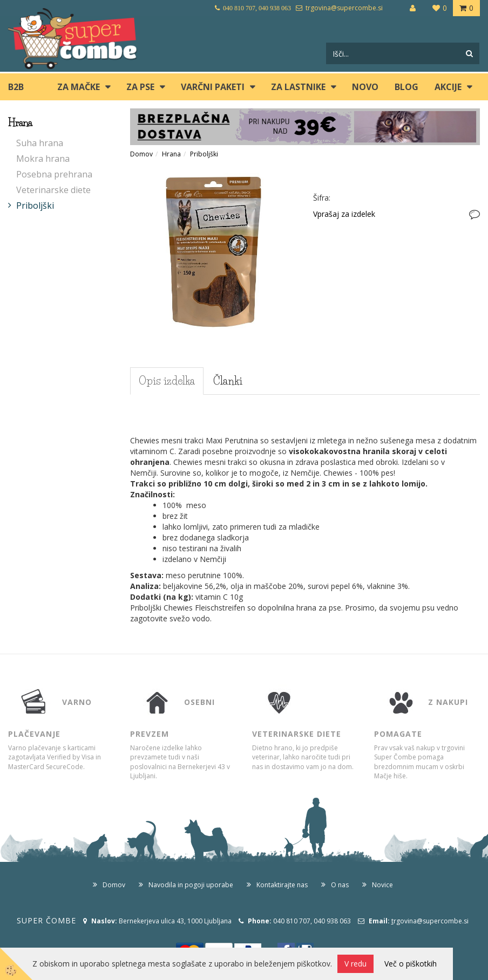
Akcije (448, 87)
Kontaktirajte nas (282, 885)
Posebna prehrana (54, 174)
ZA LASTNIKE (298, 87)
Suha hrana (40, 143)
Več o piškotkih (411, 964)
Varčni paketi (213, 87)
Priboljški (35, 205)
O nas (340, 885)
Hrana (171, 154)
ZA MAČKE (79, 87)
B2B (16, 87)
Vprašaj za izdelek (344, 214)
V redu (355, 964)
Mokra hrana (43, 159)
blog (406, 87)
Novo (365, 87)
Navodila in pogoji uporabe (191, 885)
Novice (382, 885)
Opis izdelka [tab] (167, 381)
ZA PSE (140, 87)
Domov (141, 154)
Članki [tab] (228, 381)
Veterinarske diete (53, 190)
